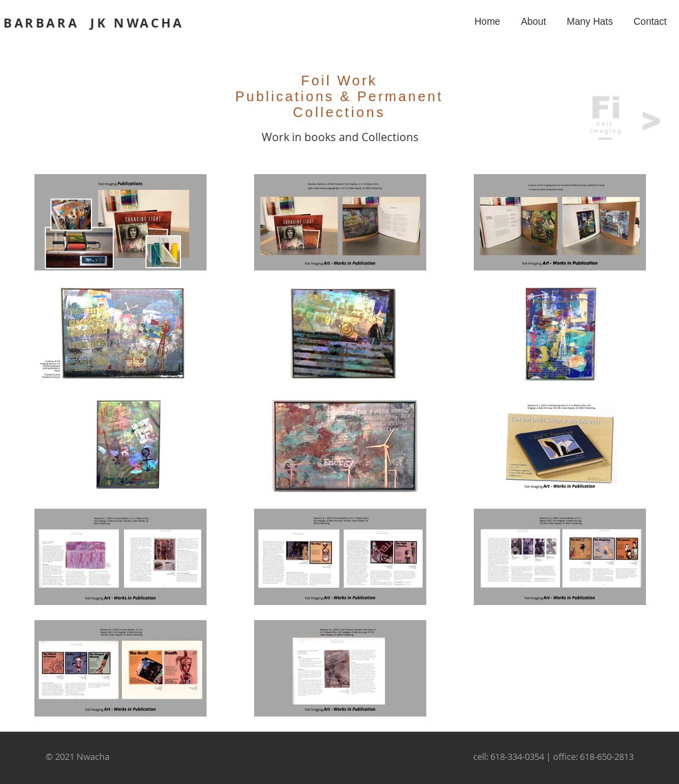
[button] (590, 21)
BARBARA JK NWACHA (94, 23)
